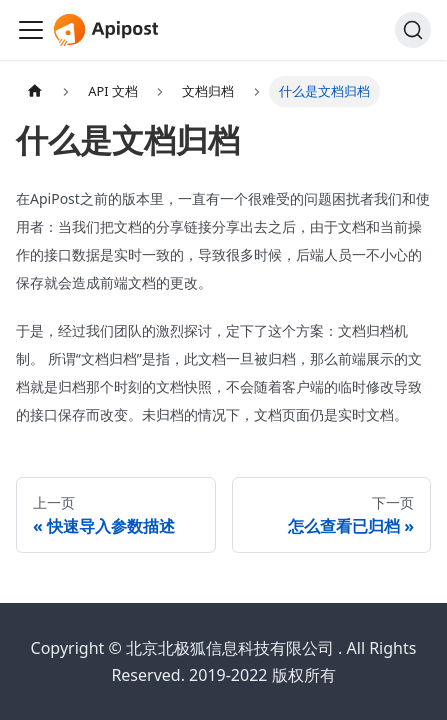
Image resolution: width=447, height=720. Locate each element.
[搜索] (413, 30)
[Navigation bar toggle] (31, 30)
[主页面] (35, 91)
